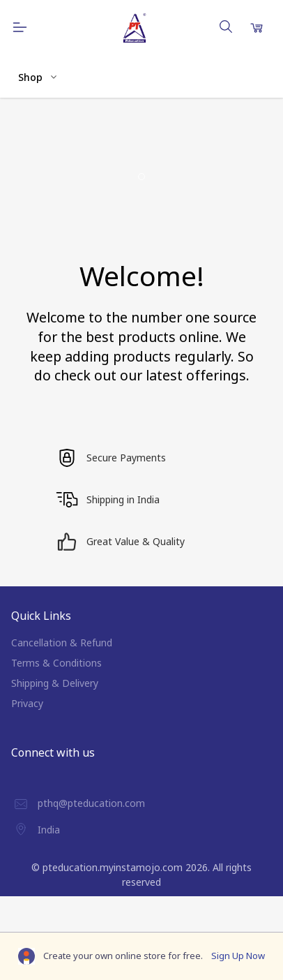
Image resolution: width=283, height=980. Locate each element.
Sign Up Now (238, 956)
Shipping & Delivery (55, 683)
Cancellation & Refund (62, 643)
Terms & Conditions (56, 663)
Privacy (27, 703)
